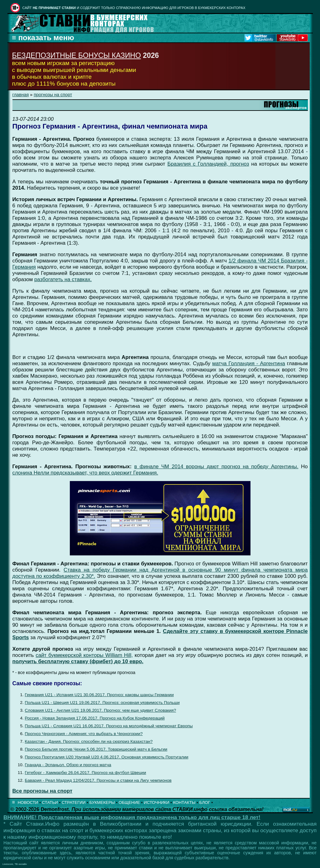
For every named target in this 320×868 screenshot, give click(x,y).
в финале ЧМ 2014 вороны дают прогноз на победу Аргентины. (216, 467)
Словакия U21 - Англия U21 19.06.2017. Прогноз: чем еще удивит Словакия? (100, 710)
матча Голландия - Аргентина (249, 363)
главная (21, 95)
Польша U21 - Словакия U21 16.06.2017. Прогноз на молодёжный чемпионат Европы (109, 726)
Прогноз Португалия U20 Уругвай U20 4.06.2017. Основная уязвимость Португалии (107, 757)
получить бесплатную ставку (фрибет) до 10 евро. (78, 661)
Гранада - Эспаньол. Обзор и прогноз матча (68, 765)
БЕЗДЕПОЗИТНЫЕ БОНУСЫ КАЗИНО (77, 55)
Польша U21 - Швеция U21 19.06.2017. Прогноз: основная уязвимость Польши (102, 703)
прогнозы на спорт (53, 95)
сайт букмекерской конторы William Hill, (84, 655)
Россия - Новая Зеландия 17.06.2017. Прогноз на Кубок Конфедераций (95, 718)
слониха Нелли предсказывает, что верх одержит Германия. (85, 473)
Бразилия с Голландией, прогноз (208, 164)
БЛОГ (205, 802)
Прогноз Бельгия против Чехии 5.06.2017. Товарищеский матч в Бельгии (96, 749)
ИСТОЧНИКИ (157, 802)
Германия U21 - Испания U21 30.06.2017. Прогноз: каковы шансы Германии (99, 695)
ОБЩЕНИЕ (129, 802)
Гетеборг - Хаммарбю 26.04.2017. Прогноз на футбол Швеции (86, 773)
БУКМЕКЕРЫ (102, 802)
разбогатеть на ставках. (63, 279)
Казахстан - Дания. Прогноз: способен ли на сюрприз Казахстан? (89, 741)
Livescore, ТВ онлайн (15, 864)
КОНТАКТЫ (184, 802)
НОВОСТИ (28, 802)
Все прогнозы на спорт (43, 791)
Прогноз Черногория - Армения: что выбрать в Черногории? (84, 734)
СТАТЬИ (50, 802)
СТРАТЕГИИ (74, 802)
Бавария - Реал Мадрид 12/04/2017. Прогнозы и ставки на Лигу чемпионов (98, 780)
